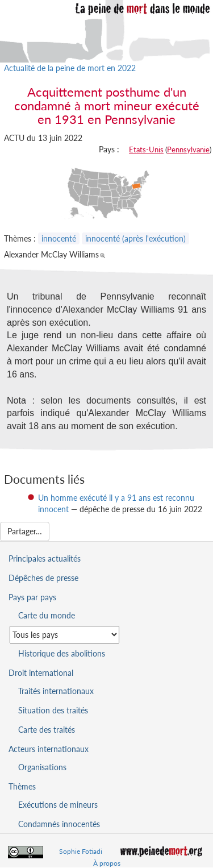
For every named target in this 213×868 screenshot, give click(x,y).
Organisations (42, 767)
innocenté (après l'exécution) (135, 238)
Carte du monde (47, 615)
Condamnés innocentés (59, 824)
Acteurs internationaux (49, 749)
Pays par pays (32, 597)
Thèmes (22, 786)
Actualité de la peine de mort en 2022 (70, 68)
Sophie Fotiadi (81, 851)
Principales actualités (45, 558)
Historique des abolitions (62, 653)
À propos (107, 863)
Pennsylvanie (188, 149)
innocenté (59, 238)
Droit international (41, 673)
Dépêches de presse (43, 578)
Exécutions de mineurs (58, 805)
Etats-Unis (146, 149)
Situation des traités (53, 710)
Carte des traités (47, 730)
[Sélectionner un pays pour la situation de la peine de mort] (64, 635)
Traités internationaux (56, 691)
